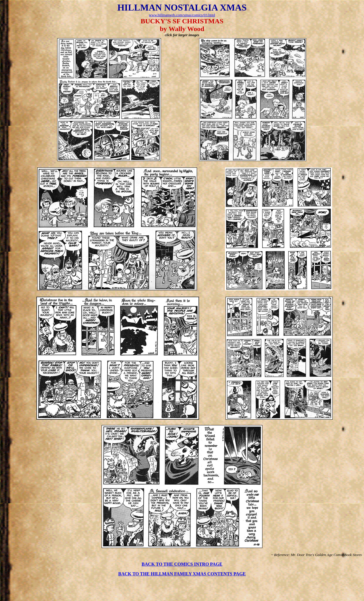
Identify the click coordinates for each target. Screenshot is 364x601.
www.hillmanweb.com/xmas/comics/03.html (182, 15)
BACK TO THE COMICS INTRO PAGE (182, 564)
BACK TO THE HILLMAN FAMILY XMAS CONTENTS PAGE (182, 574)
